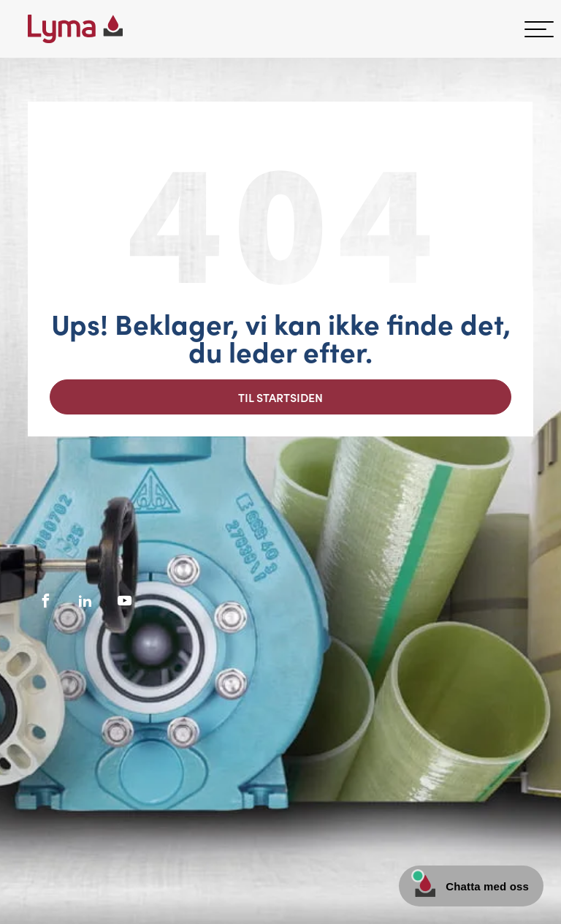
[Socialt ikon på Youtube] (125, 601)
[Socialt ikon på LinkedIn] (85, 601)
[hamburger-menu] (539, 29)
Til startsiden (280, 397)
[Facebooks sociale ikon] (46, 601)
